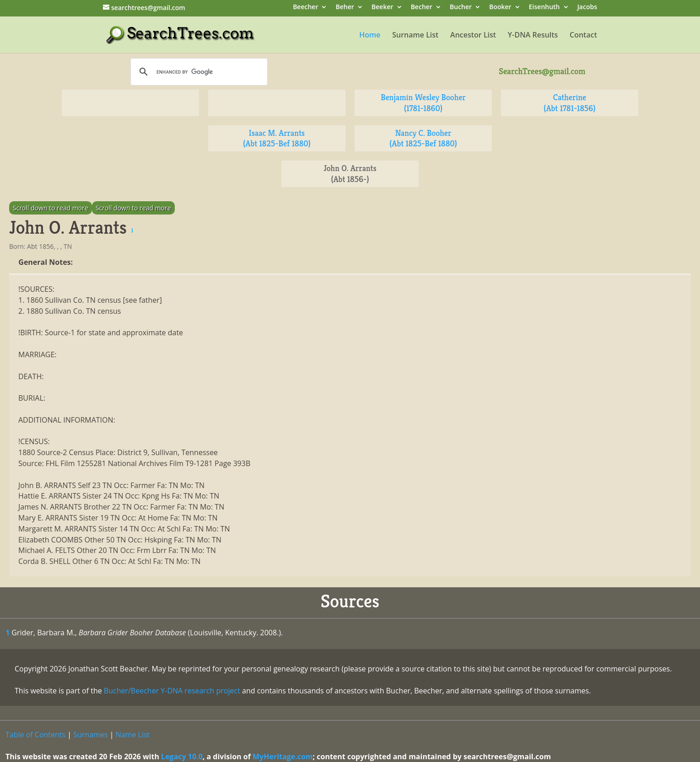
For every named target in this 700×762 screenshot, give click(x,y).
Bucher (461, 8)
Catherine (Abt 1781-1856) (569, 103)
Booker (500, 8)
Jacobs (587, 8)
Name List (133, 735)
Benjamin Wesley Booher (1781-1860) (423, 103)
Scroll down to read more (51, 208)
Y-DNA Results (533, 36)
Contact (583, 36)
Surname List (415, 36)
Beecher (305, 8)
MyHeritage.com (283, 757)
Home (370, 36)
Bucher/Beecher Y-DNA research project (172, 691)
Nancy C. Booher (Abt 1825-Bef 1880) (423, 138)
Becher (422, 8)
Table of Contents (35, 735)
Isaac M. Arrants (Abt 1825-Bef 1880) (277, 138)
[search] (198, 72)
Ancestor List (473, 36)
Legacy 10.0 (182, 757)
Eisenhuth (544, 8)
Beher (345, 8)
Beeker (382, 8)
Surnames (90, 735)
